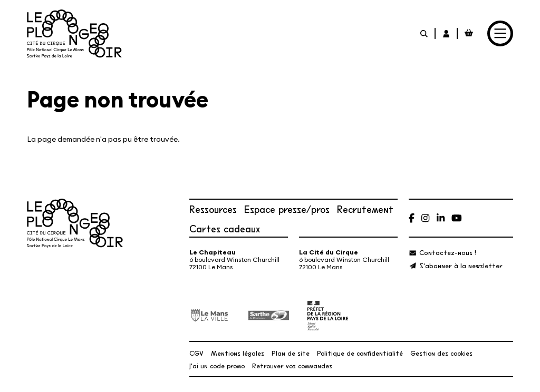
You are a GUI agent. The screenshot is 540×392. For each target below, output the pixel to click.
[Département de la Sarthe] (269, 316)
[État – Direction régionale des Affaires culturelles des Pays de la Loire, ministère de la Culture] (328, 316)
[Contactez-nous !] (442, 252)
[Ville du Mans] (210, 315)
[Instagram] (425, 218)
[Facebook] (412, 218)
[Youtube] (457, 218)
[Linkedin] (441, 218)
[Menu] (500, 33)
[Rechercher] (425, 33)
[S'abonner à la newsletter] (455, 265)
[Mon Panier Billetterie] (469, 33)
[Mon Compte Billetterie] (447, 33)
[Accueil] (74, 34)
